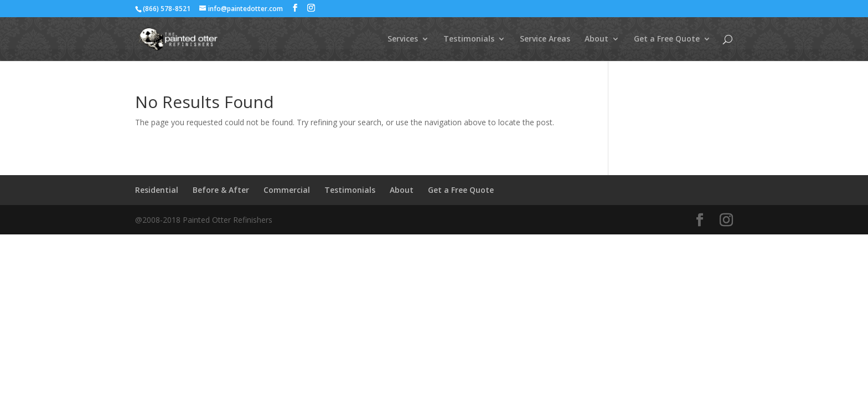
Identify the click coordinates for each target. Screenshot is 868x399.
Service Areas (545, 39)
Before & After (221, 190)
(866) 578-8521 (167, 9)
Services (403, 39)
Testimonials (469, 39)
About (596, 39)
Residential (157, 190)
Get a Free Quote (667, 39)
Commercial (287, 190)
